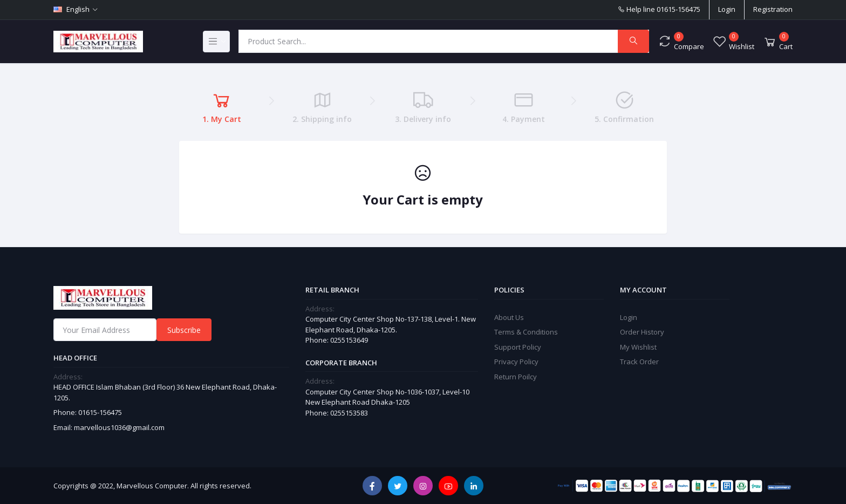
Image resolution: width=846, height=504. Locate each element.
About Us (509, 317)
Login (727, 9)
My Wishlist (638, 347)
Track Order (639, 362)
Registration (773, 9)
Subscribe (184, 330)
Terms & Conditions (526, 332)
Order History (642, 332)
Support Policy (518, 347)
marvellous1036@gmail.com (119, 427)
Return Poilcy (516, 377)
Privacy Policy (516, 362)
